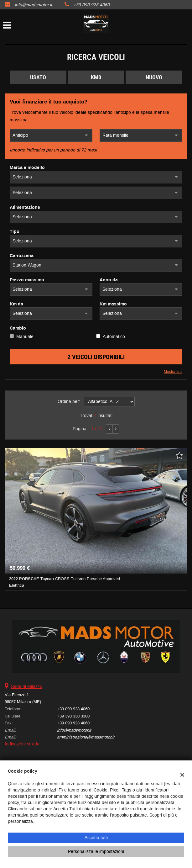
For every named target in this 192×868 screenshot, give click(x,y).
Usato (38, 77)
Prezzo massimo (27, 280)
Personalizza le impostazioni (96, 852)
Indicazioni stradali (23, 744)
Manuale (25, 337)
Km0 (96, 77)
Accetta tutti (96, 838)
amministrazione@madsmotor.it (86, 737)
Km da (16, 304)
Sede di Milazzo (27, 687)
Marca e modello (27, 168)
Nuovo (154, 77)
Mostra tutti (173, 372)
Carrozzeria (22, 256)
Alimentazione (25, 208)
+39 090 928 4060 (91, 5)
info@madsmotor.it (33, 5)
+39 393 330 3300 (73, 716)
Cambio (18, 328)
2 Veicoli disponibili (96, 357)
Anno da (109, 280)
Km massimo (113, 304)
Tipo (15, 232)
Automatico (114, 337)
